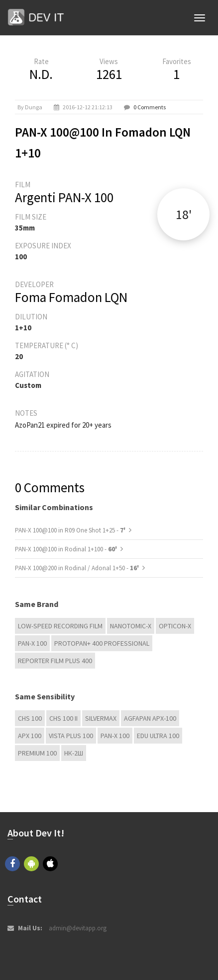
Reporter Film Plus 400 (55, 661)
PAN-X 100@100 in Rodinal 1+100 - (67, 549)
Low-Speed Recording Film (60, 626)
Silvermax (101, 718)
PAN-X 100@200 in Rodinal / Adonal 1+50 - (78, 568)
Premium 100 (37, 753)
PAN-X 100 (32, 643)
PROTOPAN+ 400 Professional (102, 643)
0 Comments (150, 107)
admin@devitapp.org (78, 928)
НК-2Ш (74, 753)
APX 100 (30, 736)
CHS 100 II (63, 718)
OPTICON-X (175, 626)
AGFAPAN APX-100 (150, 718)
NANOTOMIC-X (131, 626)
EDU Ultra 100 (158, 736)
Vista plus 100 (71, 736)
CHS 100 (30, 718)
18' (184, 214)
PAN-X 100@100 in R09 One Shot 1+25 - (71, 530)
